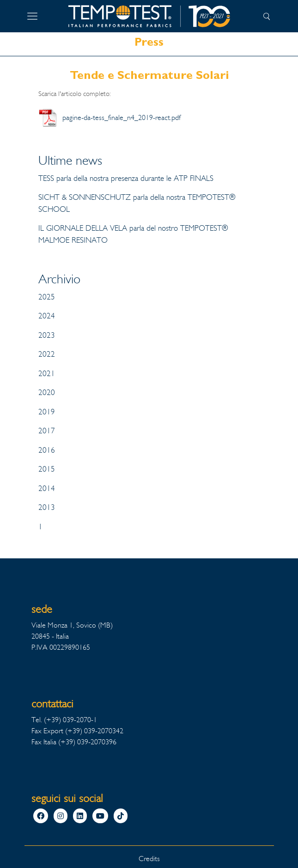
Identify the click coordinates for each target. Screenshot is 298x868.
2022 (47, 354)
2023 (47, 335)
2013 (47, 507)
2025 (47, 297)
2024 (47, 316)
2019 (47, 412)
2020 (47, 392)
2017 (47, 431)
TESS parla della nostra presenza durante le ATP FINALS (126, 178)
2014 (47, 488)
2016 (47, 450)
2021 (47, 374)
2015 (47, 469)
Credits (149, 859)
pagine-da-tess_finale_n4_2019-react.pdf (122, 117)
